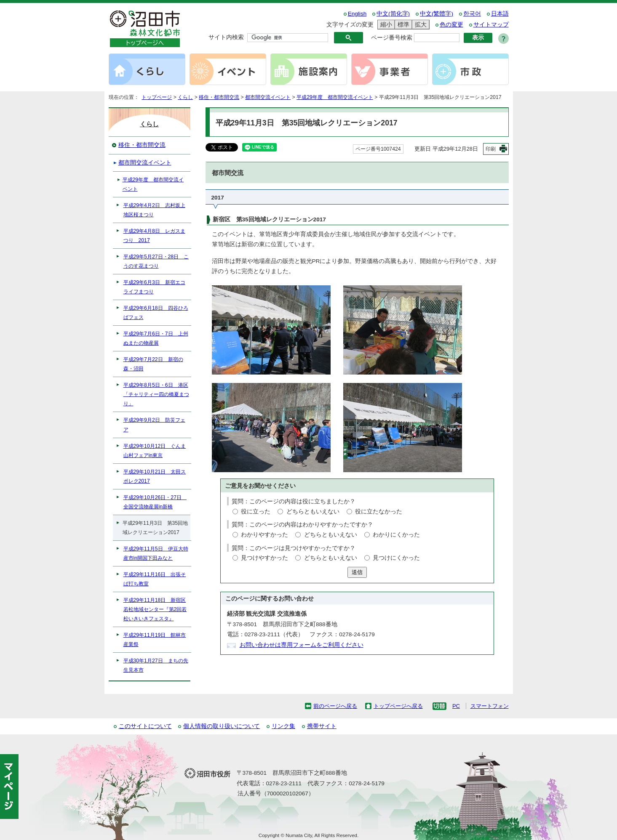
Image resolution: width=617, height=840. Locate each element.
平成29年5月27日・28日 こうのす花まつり (156, 261)
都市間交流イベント (268, 97)
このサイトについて (145, 726)
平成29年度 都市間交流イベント (335, 97)
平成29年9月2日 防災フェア (154, 425)
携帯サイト (322, 726)
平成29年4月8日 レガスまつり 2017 (154, 236)
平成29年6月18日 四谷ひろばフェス (156, 313)
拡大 (419, 25)
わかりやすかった (264, 535)
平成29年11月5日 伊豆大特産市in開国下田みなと (156, 553)
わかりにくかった (396, 535)
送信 (357, 572)
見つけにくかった (396, 558)
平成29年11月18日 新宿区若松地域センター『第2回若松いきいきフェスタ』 (155, 609)
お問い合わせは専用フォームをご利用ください (302, 645)
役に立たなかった (379, 512)
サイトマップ (491, 25)
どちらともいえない (313, 512)
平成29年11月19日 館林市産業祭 (155, 640)
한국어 (472, 14)
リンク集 (283, 726)
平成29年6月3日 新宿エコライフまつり (154, 287)
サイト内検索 (226, 37)
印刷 (491, 149)
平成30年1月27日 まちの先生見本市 (156, 665)
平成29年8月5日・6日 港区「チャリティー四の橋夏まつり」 (156, 394)
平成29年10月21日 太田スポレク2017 (155, 476)
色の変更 (451, 25)
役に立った (256, 512)
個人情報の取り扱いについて (222, 726)
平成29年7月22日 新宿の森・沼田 (153, 364)
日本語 (500, 14)
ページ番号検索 (392, 38)
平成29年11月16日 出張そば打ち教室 (155, 579)
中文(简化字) (393, 14)
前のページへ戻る (335, 706)
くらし (185, 97)
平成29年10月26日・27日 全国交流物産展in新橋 (155, 502)
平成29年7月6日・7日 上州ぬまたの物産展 (156, 338)
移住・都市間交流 (219, 97)
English (357, 14)
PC (456, 706)
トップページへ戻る (398, 706)
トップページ (157, 97)
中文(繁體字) (437, 14)
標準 (402, 25)
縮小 (385, 25)
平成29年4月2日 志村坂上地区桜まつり (154, 210)
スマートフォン (490, 706)
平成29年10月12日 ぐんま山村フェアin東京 (155, 451)
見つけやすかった (264, 558)
